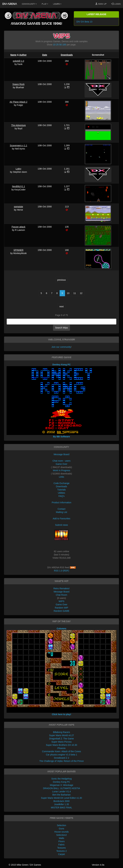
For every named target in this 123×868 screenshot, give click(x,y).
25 (57, 45)
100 (64, 45)
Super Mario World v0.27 (62, 735)
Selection (61, 825)
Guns (61, 829)
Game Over (61, 464)
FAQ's (61, 496)
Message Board (61, 454)
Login (116, 4)
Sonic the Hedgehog (62, 779)
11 (75, 293)
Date (45, 55)
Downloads (67, 55)
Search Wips (61, 328)
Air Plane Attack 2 (18, 102)
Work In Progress (61, 470)
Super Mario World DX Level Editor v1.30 (61, 798)
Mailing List (61, 512)
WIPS (61, 601)
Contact (61, 509)
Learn (57, 4)
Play (45, 4)
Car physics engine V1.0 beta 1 (62, 755)
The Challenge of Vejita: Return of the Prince (61, 761)
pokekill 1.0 (18, 61)
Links (62, 477)
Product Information (61, 502)
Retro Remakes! (61, 588)
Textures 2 (62, 851)
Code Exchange (61, 483)
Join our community (61, 347)
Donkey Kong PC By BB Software (62, 401)
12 (81, 293)
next (61, 306)
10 (54, 45)
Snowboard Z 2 (62, 758)
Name (13, 55)
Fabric (62, 845)
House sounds (61, 832)
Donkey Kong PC (61, 782)
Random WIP (61, 608)
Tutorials (61, 490)
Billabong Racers (61, 732)
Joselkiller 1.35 (62, 804)
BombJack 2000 (61, 801)
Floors (62, 841)
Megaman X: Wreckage (61, 785)
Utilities (61, 493)
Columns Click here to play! (62, 671)
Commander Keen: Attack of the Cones (62, 751)
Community (29, 4)
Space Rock (18, 84)
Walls (61, 838)
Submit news (61, 525)
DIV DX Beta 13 (84, 22)
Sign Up (101, 4)
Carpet (61, 854)
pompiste (18, 207)
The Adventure (18, 125)
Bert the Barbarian (61, 795)
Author (23, 55)
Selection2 (61, 835)
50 (61, 45)
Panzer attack (19, 227)
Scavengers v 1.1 (18, 145)
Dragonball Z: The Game (61, 739)
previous (62, 280)
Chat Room (62, 595)
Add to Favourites (61, 519)
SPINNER (18, 250)
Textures (62, 848)
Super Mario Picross (61, 742)
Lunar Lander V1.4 (61, 791)
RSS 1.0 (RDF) (61, 571)
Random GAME (61, 611)
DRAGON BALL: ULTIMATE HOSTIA (62, 788)
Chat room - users (61, 461)
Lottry (18, 169)
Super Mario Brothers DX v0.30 (62, 745)
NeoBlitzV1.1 (18, 186)
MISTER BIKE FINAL (61, 808)
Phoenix (62, 748)
